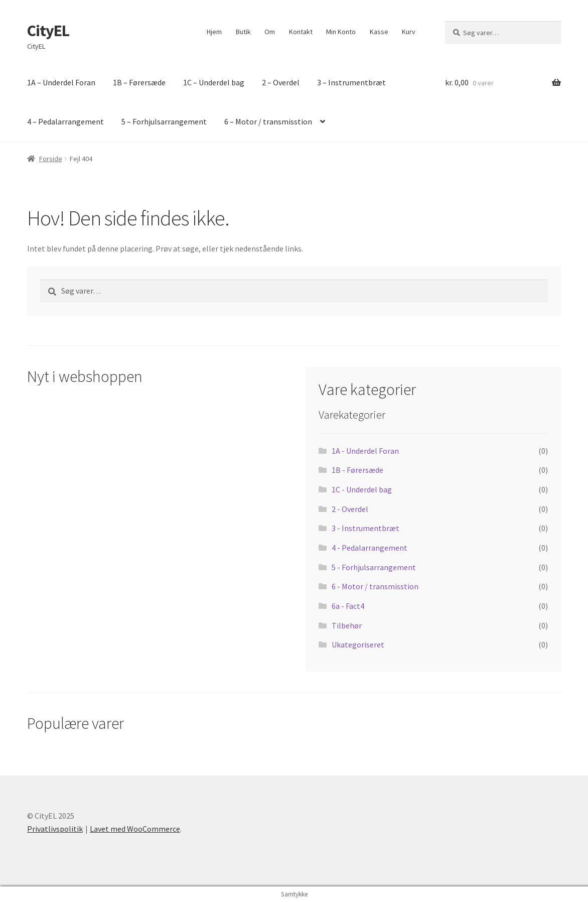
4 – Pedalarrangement (65, 121)
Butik (243, 32)
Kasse (379, 32)
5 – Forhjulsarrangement (164, 121)
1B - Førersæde (357, 470)
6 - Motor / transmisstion (375, 586)
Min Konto (341, 32)
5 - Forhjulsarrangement (374, 567)
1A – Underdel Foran (61, 82)
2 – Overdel (281, 82)
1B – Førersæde (139, 82)
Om (270, 32)
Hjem (214, 32)
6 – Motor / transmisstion (268, 121)
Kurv (409, 32)
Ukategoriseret (358, 645)
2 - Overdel (350, 509)
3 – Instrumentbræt (351, 82)
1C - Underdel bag (362, 489)
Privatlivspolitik (55, 829)
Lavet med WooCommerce (135, 829)
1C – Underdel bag (214, 82)
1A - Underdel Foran (365, 451)
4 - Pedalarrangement (370, 548)
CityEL (48, 31)
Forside (51, 159)
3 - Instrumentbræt (365, 528)
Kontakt (301, 32)
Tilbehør (347, 625)
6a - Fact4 (348, 606)
